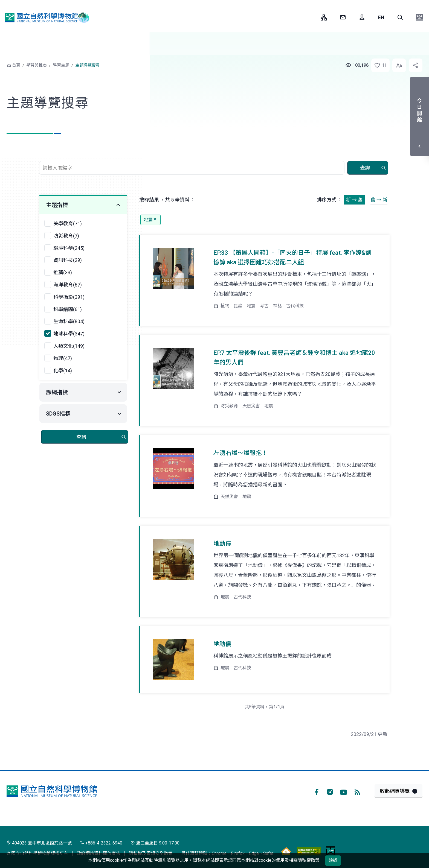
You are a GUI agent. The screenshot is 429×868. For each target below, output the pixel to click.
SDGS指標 (58, 414)
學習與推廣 (37, 65)
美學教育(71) (68, 223)
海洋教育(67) (68, 285)
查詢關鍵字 (192, 158)
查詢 (365, 168)
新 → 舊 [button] (354, 200)
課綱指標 (57, 392)
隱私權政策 (309, 860)
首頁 (16, 65)
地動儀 (222, 544)
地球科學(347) (69, 334)
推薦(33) (63, 272)
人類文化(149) (69, 346)
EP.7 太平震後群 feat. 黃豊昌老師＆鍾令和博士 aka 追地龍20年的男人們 (294, 358)
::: (312, 17)
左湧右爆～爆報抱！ (240, 453)
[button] (400, 17)
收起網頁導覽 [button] (395, 791)
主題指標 (57, 205)
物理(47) (63, 358)
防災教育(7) (66, 236)
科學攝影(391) (69, 297)
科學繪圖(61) (68, 309)
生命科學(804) (69, 321)
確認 (333, 860)
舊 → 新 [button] (379, 200)
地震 (150, 220)
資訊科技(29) (68, 260)
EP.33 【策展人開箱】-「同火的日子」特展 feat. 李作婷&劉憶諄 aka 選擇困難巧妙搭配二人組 (292, 258)
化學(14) (63, 371)
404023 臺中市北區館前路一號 (39, 843)
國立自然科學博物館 (45, 17)
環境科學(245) (69, 248)
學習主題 (61, 65)
